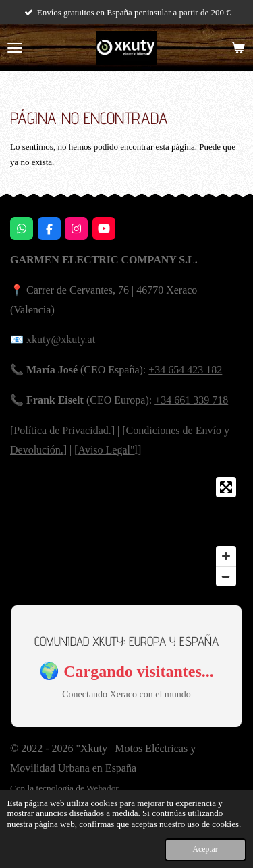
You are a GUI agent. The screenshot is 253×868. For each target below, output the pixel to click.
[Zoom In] (226, 556)
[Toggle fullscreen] (226, 487)
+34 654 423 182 (185, 370)
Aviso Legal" (107, 450)
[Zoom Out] (226, 576)
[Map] (126, 532)
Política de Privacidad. (62, 430)
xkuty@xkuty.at (61, 339)
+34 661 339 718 (191, 400)
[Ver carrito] (238, 48)
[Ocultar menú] (15, 48)
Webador (103, 788)
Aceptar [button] (205, 849)
